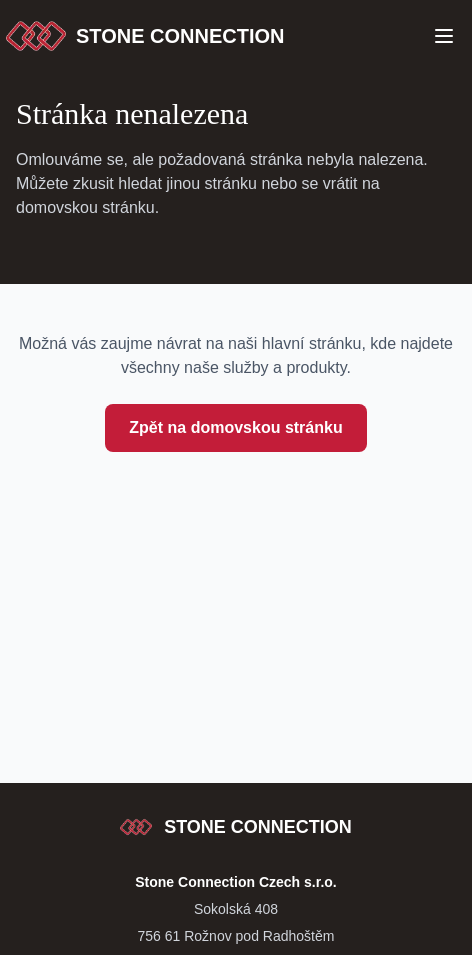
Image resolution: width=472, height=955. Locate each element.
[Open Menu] (444, 36)
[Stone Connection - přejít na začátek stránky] (236, 827)
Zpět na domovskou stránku (235, 427)
